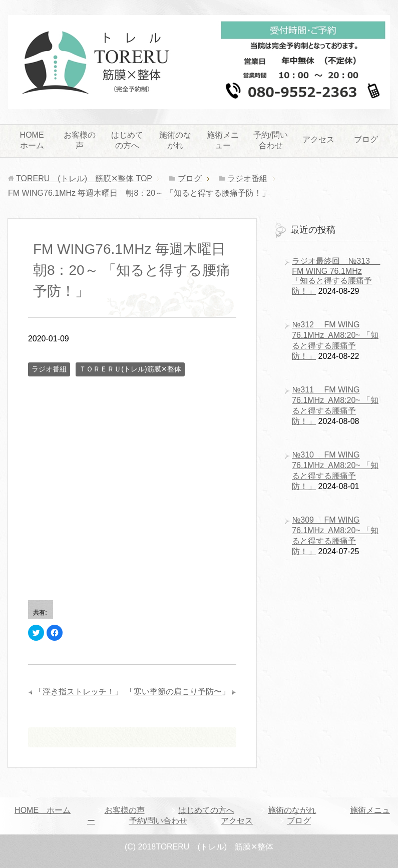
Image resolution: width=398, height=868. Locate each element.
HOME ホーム (36, 140)
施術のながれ (175, 140)
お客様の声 (80, 140)
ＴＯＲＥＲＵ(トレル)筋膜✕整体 (130, 369)
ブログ (366, 139)
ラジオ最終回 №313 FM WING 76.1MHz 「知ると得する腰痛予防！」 (336, 276)
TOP (84, 178)
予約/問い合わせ (270, 140)
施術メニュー (223, 140)
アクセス (318, 139)
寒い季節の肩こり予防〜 (178, 692)
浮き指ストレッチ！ (79, 692)
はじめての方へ (127, 140)
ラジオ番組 (49, 369)
